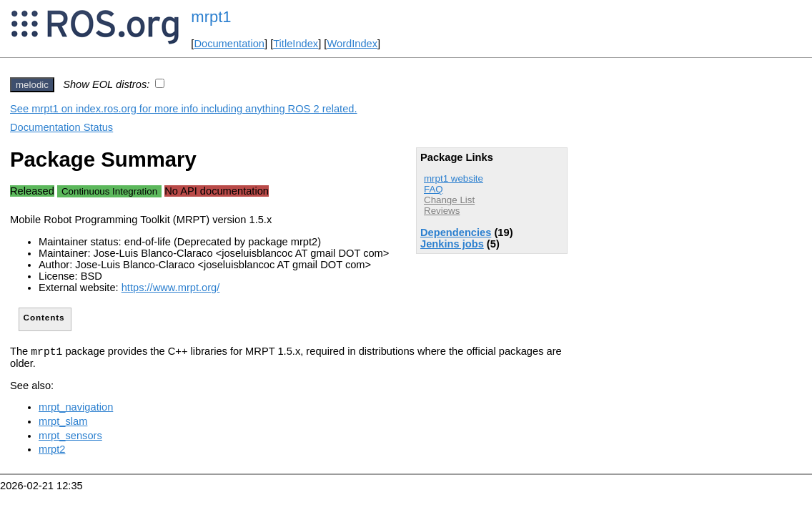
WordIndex (352, 44)
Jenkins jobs (452, 244)
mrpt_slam (63, 423)
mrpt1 (211, 17)
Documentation (229, 44)
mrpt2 (52, 451)
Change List (449, 200)
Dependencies (456, 232)
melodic (32, 85)
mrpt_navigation (76, 409)
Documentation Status (61, 127)
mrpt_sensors (70, 438)
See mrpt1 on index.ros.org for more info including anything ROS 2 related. (184, 109)
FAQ (434, 189)
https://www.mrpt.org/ (171, 288)
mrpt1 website (454, 178)
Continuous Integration (109, 191)
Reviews (442, 211)
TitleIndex (296, 44)
